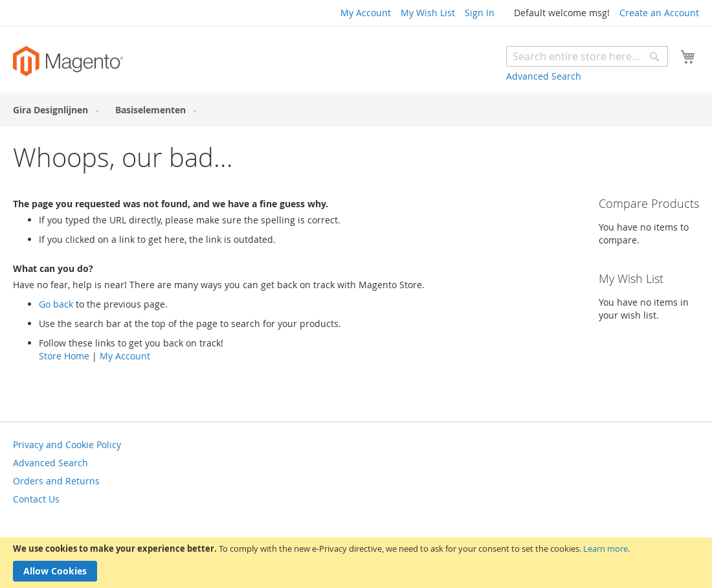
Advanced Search (544, 76)
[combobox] (587, 56)
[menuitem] (53, 110)
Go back (56, 304)
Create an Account (659, 13)
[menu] (356, 110)
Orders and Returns (56, 481)
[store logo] (68, 61)
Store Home (64, 356)
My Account (366, 13)
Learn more (606, 548)
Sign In (480, 13)
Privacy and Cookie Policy (67, 445)
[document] (356, 563)
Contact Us (36, 499)
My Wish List (428, 13)
